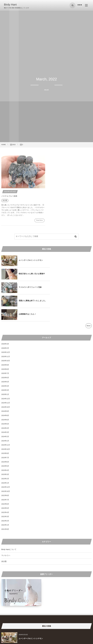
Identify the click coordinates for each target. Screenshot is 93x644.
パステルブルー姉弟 (9, 196)
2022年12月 (6, 460)
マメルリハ (6, 528)
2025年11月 (6, 330)
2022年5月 (5, 481)
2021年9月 (5, 502)
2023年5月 (5, 439)
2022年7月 (5, 473)
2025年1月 (5, 367)
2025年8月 (5, 342)
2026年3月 (5, 317)
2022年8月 (5, 469)
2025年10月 (6, 334)
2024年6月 (5, 393)
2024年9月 (5, 384)
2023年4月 (5, 443)
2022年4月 (5, 485)
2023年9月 (5, 426)
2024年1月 (5, 414)
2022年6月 (5, 477)
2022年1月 (5, 498)
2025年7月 (5, 346)
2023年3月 (5, 447)
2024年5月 (5, 397)
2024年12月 (6, 372)
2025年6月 (5, 351)
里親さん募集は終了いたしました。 (76, 274)
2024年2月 (5, 410)
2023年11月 (6, 418)
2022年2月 (5, 494)
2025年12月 (6, 325)
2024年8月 (5, 389)
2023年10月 (6, 422)
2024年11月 (6, 376)
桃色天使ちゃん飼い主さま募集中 (77, 260)
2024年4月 (5, 401)
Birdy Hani (10, 5)
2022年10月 (6, 464)
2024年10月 (6, 380)
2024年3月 (5, 405)
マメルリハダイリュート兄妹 (30, 274)
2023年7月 (5, 431)
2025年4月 (5, 359)
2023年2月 (5, 452)
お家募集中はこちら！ (27, 287)
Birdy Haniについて (9, 522)
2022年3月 (5, 490)
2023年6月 (5, 435)
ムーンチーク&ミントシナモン (31, 260)
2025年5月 (5, 355)
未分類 (4, 534)
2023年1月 (5, 456)
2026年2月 (5, 321)
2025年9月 (5, 338)
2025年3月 (5, 363)
